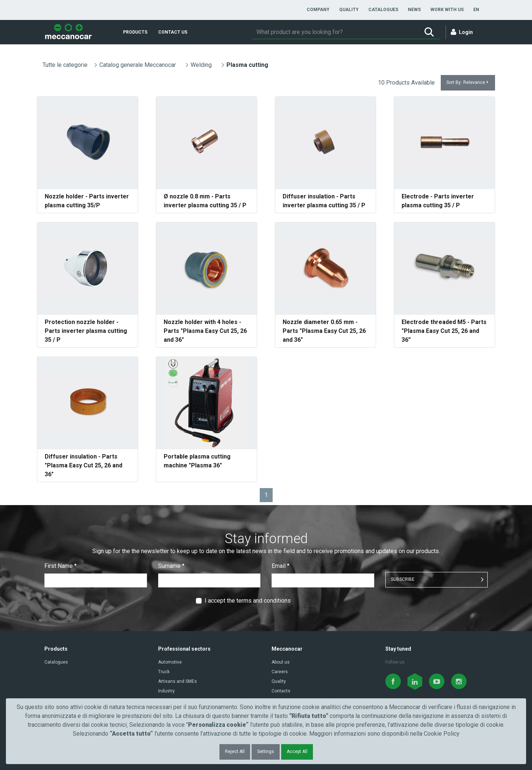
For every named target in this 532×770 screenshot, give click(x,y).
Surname (171, 566)
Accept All (297, 752)
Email (280, 566)
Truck (164, 672)
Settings (266, 752)
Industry (166, 691)
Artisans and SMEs (178, 681)
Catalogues (56, 662)
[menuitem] (318, 10)
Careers (280, 672)
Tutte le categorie (65, 65)
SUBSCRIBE (403, 579)
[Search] (335, 32)
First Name (60, 566)
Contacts (281, 691)
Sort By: (468, 83)
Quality (279, 681)
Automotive (170, 662)
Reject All (235, 752)
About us (281, 662)
